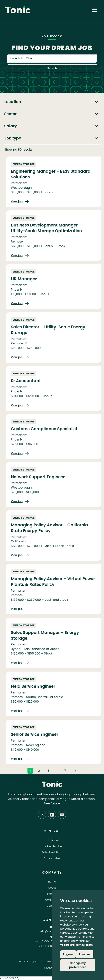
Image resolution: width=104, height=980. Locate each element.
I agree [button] (68, 954)
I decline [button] (85, 954)
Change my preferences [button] (78, 965)
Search (52, 68)
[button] (95, 10)
